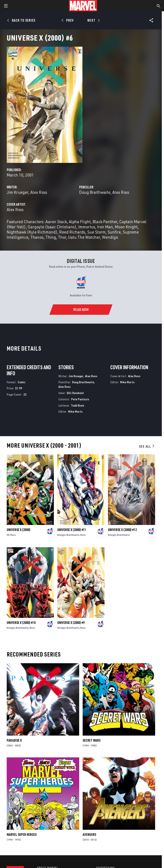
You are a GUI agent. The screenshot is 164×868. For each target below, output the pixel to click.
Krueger (61, 535)
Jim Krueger (18, 192)
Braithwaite (73, 535)
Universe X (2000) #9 (71, 623)
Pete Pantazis (80, 399)
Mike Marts (75, 411)
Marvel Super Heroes (22, 835)
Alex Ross (39, 192)
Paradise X (14, 740)
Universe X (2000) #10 (21, 623)
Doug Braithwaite (95, 192)
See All (147, 446)
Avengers (89, 835)
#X (8, 535)
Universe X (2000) (18, 530)
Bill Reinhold (75, 393)
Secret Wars (92, 740)
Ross (13, 535)
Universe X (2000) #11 (72, 530)
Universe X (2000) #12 (122, 530)
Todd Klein (78, 405)
